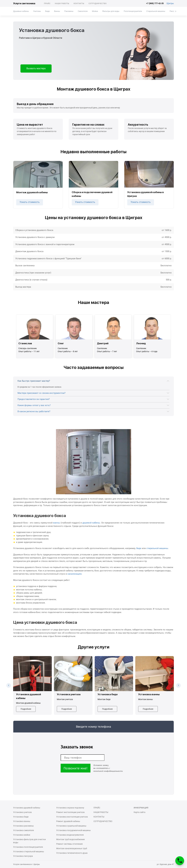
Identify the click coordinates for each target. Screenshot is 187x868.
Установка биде (21, 817)
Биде (47, 11)
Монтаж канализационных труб (72, 848)
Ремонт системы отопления (69, 844)
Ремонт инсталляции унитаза (70, 812)
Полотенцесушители (133, 11)
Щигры (170, 3)
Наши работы (62, 4)
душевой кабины (91, 523)
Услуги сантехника (24, 3)
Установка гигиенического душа (72, 853)
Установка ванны (22, 821)
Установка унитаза (22, 812)
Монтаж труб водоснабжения (70, 839)
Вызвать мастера (36, 68)
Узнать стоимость (30, 202)
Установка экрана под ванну (70, 808)
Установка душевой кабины (27, 808)
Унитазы (37, 11)
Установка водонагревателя (70, 835)
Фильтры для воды (111, 11)
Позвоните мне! (76, 768)
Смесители (83, 11)
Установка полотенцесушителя (28, 847)
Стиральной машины (156, 11)
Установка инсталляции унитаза (72, 817)
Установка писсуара (23, 856)
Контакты (79, 4)
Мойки (95, 11)
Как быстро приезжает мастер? (34, 381)
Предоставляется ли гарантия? (34, 399)
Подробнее (26, 709)
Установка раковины (23, 826)
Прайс (47, 4)
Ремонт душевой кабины (68, 821)
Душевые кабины (21, 11)
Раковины (69, 11)
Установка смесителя (24, 830)
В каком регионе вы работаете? (34, 411)
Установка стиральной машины (29, 851)
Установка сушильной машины (71, 826)
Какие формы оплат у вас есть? (34, 405)
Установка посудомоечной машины (73, 830)
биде (139, 548)
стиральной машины (157, 548)
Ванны (57, 11)
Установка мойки (22, 835)
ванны (57, 523)
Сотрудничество (98, 4)
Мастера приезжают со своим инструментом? (41, 393)
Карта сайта (140, 812)
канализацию (75, 574)
